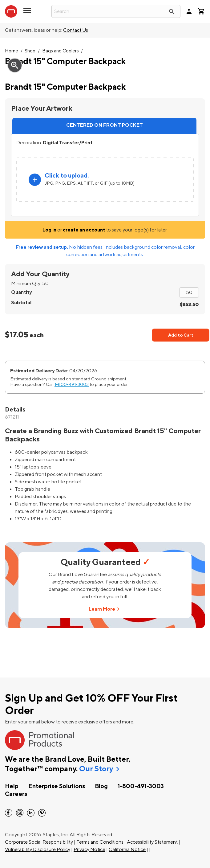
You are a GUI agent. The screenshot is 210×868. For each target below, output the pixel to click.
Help (12, 786)
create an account (84, 230)
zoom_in (15, 65)
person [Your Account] (189, 11)
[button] (27, 13)
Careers (16, 794)
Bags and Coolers (61, 51)
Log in (49, 230)
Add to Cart (181, 335)
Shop (30, 51)
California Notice (127, 850)
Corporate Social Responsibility (39, 842)
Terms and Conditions (100, 842)
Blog (101, 786)
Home (12, 51)
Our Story (96, 769)
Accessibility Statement (152, 842)
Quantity (21, 292)
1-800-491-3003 (72, 385)
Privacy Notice (89, 850)
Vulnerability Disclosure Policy (38, 850)
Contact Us (76, 30)
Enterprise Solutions (57, 786)
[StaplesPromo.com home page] (11, 11)
